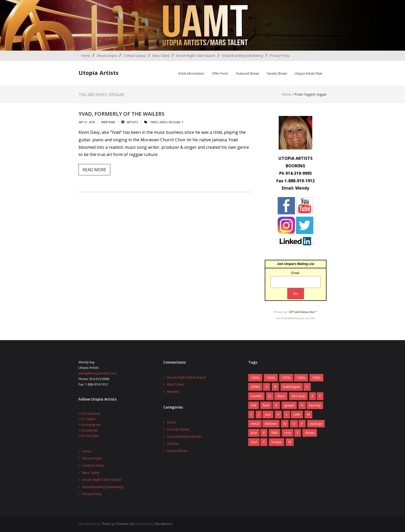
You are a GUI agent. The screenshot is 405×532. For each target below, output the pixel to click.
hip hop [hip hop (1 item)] (315, 405)
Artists (132, 122)
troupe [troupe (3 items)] (277, 442)
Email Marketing (290, 318)
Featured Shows (247, 73)
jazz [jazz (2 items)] (268, 414)
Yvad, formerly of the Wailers (122, 114)
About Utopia (107, 56)
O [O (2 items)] (294, 424)
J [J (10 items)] (259, 414)
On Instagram (91, 425)
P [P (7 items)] (302, 424)
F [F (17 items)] (320, 396)
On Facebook (90, 414)
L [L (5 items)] (287, 414)
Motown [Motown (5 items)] (271, 424)
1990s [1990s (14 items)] (316, 378)
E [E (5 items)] (313, 396)
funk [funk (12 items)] (266, 405)
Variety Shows (277, 73)
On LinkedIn (89, 430)
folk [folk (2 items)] (254, 405)
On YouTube (90, 436)
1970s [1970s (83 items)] (286, 378)
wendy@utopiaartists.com (98, 373)
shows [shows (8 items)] (310, 433)
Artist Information (191, 73)
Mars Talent (161, 56)
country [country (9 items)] (256, 396)
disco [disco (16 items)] (281, 396)
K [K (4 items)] (278, 414)
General (173, 444)
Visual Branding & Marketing (242, 56)
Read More (94, 170)
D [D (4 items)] (270, 396)
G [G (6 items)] (276, 405)
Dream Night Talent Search (196, 56)
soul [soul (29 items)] (254, 442)
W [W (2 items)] (290, 442)
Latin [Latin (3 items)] (297, 414)
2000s (163, 122)
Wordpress (164, 524)
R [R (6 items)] (264, 433)
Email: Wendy (295, 188)
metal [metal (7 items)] (255, 424)
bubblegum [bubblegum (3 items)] (292, 387)
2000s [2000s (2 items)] (255, 387)
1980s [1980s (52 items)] (301, 378)
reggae (174, 122)
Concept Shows (178, 429)
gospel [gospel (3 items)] (289, 405)
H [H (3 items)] (302, 405)
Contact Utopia (135, 56)
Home (86, 56)
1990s (154, 122)
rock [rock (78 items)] (288, 433)
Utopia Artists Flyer (309, 73)
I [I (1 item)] (251, 414)
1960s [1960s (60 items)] (271, 378)
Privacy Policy (279, 56)
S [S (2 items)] (298, 433)
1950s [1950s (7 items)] (255, 378)
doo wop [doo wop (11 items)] (298, 396)
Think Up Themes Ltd (118, 524)
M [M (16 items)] (308, 414)
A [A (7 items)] (267, 387)
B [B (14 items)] (275, 387)
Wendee (173, 392)
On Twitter (88, 419)
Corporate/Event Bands (184, 437)
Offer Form (220, 73)
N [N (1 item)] (285, 424)
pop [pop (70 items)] (254, 433)
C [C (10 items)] (307, 387)
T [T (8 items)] (264, 442)
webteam (108, 122)
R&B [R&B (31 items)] (275, 433)
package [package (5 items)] (316, 424)
